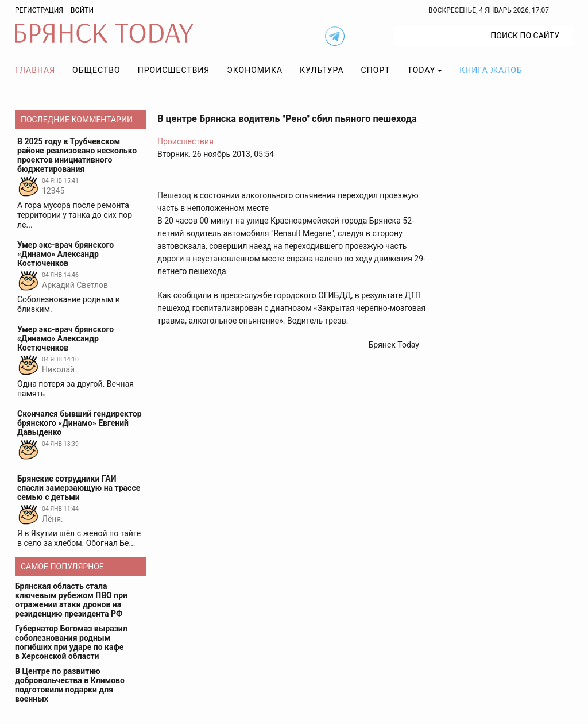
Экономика (255, 70)
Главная (35, 70)
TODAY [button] (422, 70)
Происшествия (174, 70)
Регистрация (39, 10)
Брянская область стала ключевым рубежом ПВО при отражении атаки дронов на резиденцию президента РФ (71, 600)
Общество (96, 70)
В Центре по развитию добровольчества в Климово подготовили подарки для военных (70, 685)
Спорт (376, 70)
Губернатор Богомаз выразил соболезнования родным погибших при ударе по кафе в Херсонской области (71, 642)
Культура (322, 70)
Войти (82, 10)
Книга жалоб (491, 70)
